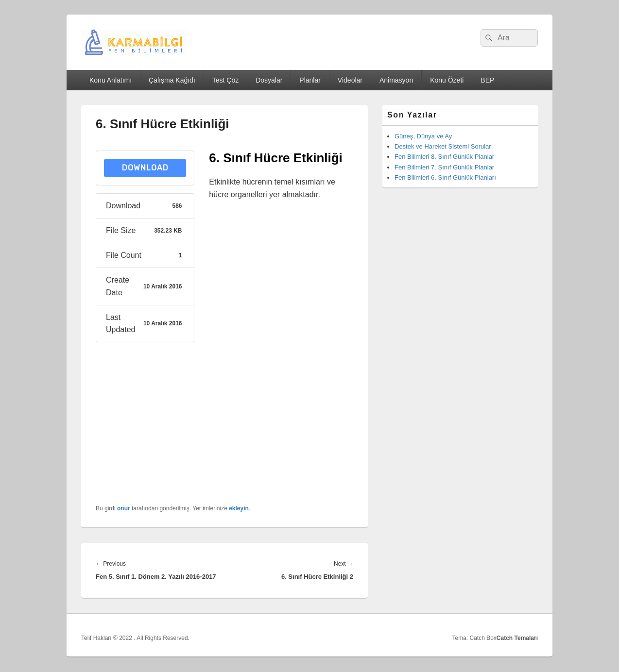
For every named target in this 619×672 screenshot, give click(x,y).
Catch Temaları (517, 638)
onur (124, 508)
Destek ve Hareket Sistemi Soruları (444, 146)
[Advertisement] (281, 354)
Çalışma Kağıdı (172, 80)
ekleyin (239, 508)
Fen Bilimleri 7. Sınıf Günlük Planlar (444, 167)
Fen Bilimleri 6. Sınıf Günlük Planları (445, 177)
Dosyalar (269, 80)
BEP (487, 80)
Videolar (350, 80)
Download (145, 168)
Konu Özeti (447, 80)
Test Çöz (225, 80)
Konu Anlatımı (111, 80)
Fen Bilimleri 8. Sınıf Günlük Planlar (444, 157)
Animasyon (396, 80)
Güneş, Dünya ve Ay (423, 136)
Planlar (310, 80)
